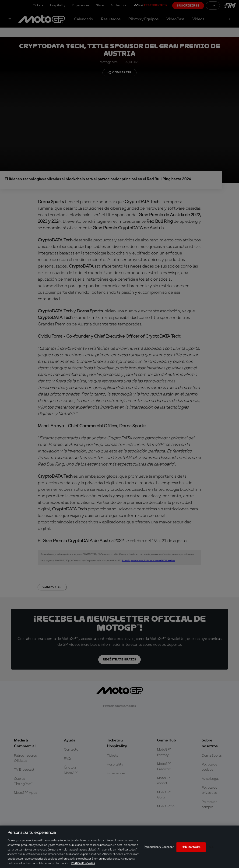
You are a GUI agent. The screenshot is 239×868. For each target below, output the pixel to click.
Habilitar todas (191, 847)
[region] (119, 847)
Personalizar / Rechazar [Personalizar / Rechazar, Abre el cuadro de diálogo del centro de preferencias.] (159, 847)
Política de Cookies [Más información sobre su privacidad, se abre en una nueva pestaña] (83, 863)
